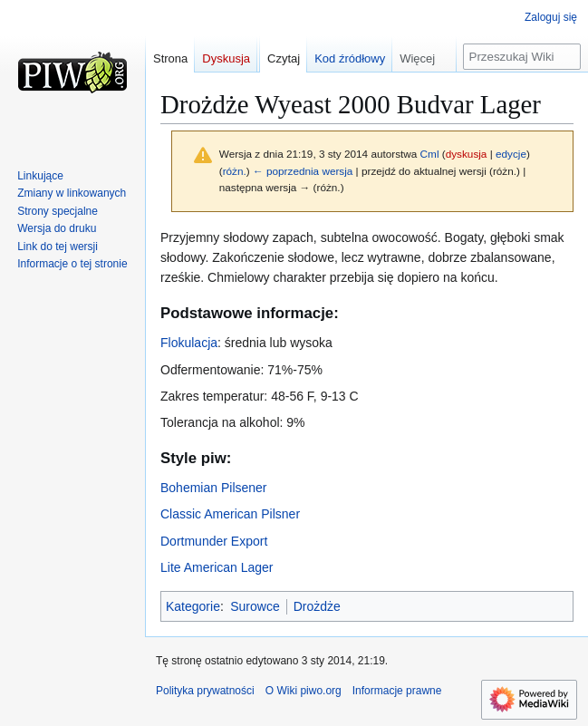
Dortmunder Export (214, 541)
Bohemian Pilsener (214, 488)
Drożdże (317, 606)
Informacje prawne (397, 691)
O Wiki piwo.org (304, 691)
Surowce (255, 606)
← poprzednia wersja (303, 171)
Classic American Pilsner (230, 514)
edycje (511, 154)
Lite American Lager (217, 567)
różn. (235, 171)
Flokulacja (189, 343)
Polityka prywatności (205, 691)
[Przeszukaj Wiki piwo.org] (522, 57)
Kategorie (193, 606)
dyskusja (467, 154)
